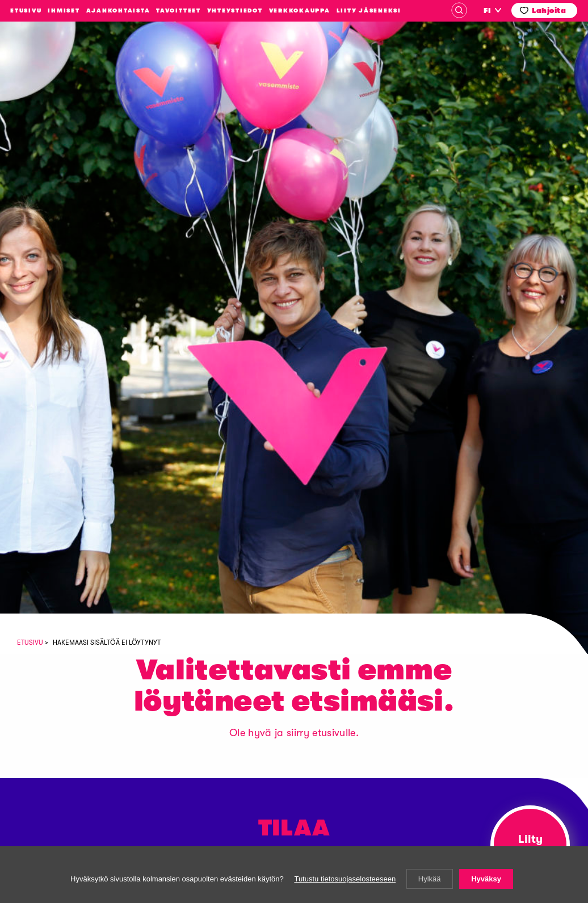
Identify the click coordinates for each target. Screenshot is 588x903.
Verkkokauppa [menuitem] (300, 10)
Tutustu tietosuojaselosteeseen (345, 879)
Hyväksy (486, 879)
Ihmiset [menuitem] (64, 10)
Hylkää (430, 879)
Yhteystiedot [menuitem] (235, 10)
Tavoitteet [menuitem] (178, 10)
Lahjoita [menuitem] (549, 10)
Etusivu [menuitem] (26, 10)
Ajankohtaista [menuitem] (118, 10)
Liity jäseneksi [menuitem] (369, 10)
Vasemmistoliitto (65, 102)
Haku (459, 10)
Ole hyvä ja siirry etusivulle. (294, 733)
